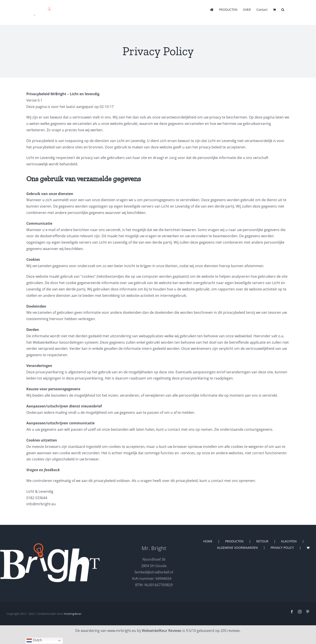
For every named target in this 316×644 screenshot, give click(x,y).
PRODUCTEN (234, 541)
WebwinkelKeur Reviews (162, 631)
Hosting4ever (73, 614)
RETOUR (262, 541)
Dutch (34, 640)
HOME (208, 541)
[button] (283, 9)
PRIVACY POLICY (282, 548)
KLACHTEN (289, 541)
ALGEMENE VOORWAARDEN (237, 548)
